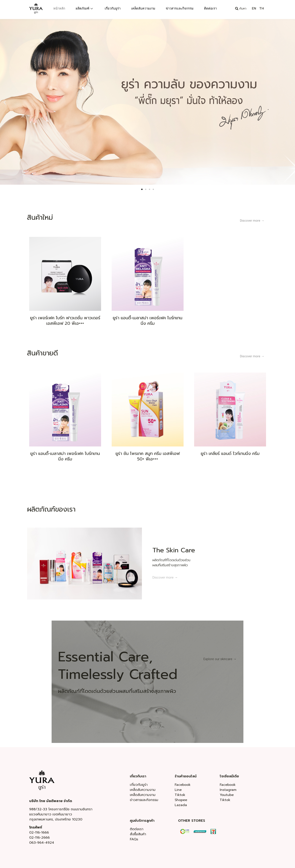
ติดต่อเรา (210, 8)
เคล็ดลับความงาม (143, 8)
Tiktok (180, 795)
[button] (5, 103)
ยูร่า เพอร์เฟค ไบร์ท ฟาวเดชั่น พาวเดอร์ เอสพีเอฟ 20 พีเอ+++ (65, 321)
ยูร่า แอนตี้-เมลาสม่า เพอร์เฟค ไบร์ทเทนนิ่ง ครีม (147, 321)
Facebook (183, 785)
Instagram (228, 790)
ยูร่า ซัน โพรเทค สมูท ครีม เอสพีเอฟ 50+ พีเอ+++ (148, 456)
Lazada (181, 805)
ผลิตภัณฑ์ (84, 8)
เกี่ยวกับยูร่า (113, 8)
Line (178, 790)
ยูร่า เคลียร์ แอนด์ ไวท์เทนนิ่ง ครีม (230, 453)
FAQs (134, 839)
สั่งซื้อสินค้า (138, 834)
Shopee (181, 800)
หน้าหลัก (59, 8)
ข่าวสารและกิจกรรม (180, 8)
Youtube (227, 795)
